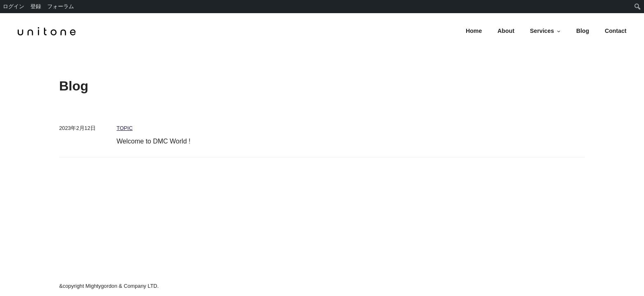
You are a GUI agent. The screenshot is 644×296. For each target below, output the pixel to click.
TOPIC (125, 128)
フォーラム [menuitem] (61, 6)
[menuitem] (638, 7)
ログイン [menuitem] (14, 6)
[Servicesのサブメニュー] (559, 31)
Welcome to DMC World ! (154, 141)
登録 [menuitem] (36, 6)
